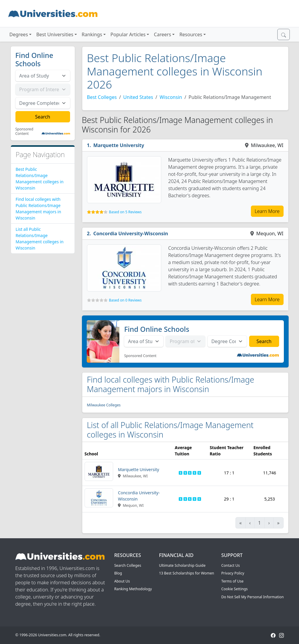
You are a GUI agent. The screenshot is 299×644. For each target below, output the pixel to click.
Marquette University (119, 145)
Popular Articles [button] (128, 34)
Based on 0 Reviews (125, 300)
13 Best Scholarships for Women (186, 573)
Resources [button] (191, 34)
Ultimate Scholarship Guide (182, 565)
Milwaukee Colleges (104, 405)
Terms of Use (232, 581)
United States (138, 97)
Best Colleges (102, 97)
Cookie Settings (234, 589)
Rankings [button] (92, 34)
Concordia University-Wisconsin (131, 233)
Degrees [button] (19, 34)
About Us (122, 581)
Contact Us (230, 565)
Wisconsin (171, 97)
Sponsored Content (24, 131)
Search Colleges (128, 565)
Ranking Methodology (133, 589)
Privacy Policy (233, 573)
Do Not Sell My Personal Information (252, 597)
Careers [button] (162, 34)
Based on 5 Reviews (125, 212)
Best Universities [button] (55, 34)
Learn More (267, 211)
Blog (118, 573)
